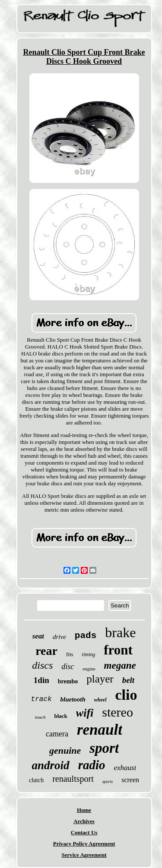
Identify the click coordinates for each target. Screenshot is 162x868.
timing (89, 654)
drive (59, 637)
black (61, 716)
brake (120, 632)
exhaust (125, 768)
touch (40, 717)
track (41, 699)
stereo (118, 712)
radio (92, 765)
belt (129, 680)
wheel (100, 700)
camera (57, 734)
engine (89, 669)
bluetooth (73, 699)
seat (38, 636)
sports (108, 782)
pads (86, 636)
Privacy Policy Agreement (84, 844)
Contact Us (84, 832)
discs (42, 665)
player (100, 679)
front (118, 650)
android (51, 765)
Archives (84, 821)
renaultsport (73, 779)
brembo (68, 681)
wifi (85, 713)
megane (120, 665)
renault (100, 730)
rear (46, 651)
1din (41, 680)
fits (70, 654)
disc (68, 667)
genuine (65, 750)
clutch (36, 780)
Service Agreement (84, 855)
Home (84, 810)
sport (104, 748)
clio (126, 695)
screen (130, 780)
